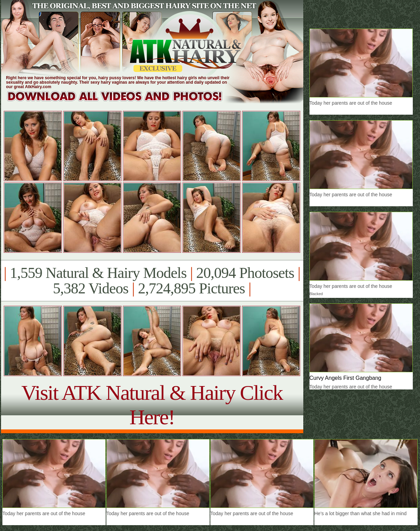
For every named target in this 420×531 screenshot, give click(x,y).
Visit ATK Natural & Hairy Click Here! (152, 405)
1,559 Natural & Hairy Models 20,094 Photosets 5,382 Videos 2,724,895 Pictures (152, 281)
